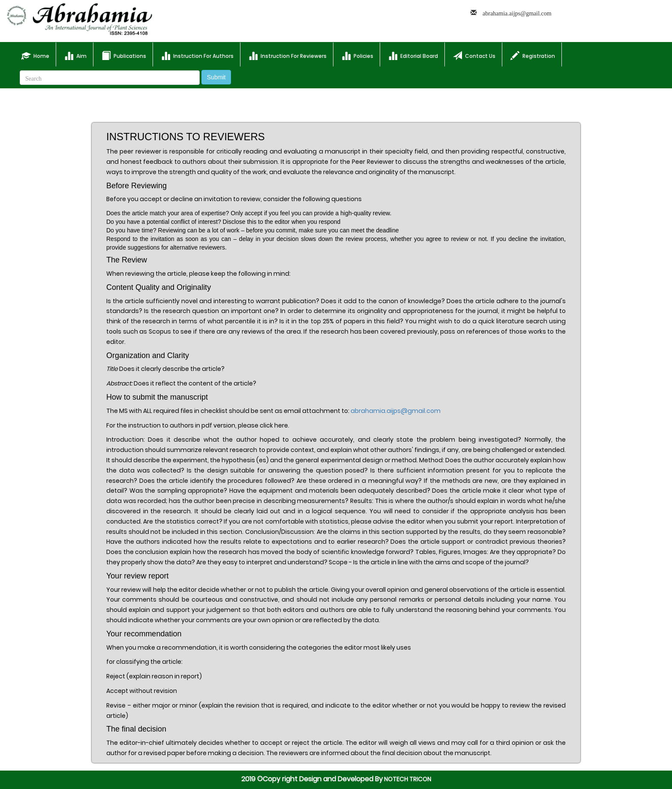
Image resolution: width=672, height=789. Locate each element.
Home (39, 54)
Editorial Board (413, 56)
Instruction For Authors (197, 56)
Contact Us (474, 56)
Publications (124, 56)
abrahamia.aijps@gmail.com (396, 411)
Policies (357, 56)
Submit (216, 77)
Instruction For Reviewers (288, 56)
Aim (75, 56)
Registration (533, 56)
